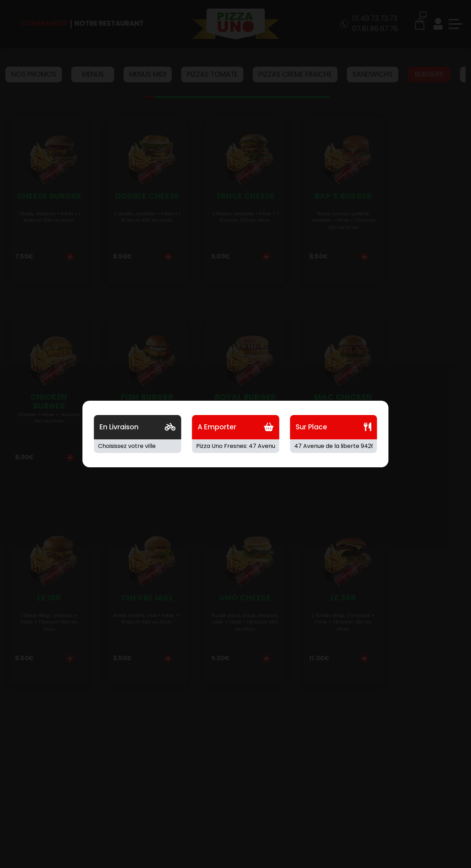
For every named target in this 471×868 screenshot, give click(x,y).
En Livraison (119, 427)
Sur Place (311, 427)
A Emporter (217, 427)
